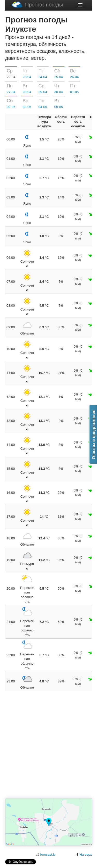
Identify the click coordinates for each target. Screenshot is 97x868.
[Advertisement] (48, 745)
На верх (84, 854)
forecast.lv (48, 854)
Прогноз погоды (37, 5)
